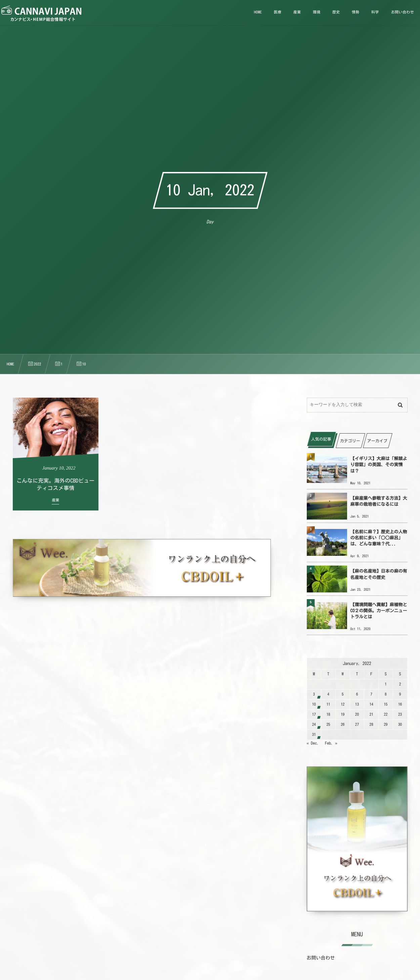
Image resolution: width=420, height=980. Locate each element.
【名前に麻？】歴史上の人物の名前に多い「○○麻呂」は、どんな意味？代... (379, 538)
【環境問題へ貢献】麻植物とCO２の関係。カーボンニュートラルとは (379, 611)
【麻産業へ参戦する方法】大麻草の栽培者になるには (379, 501)
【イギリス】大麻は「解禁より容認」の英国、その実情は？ (379, 465)
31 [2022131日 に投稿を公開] (314, 735)
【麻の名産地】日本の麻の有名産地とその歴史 (379, 574)
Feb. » (331, 743)
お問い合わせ (321, 958)
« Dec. (313, 743)
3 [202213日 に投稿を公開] (314, 694)
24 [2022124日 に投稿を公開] (314, 725)
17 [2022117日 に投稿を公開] (314, 715)
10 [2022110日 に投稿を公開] (314, 704)
